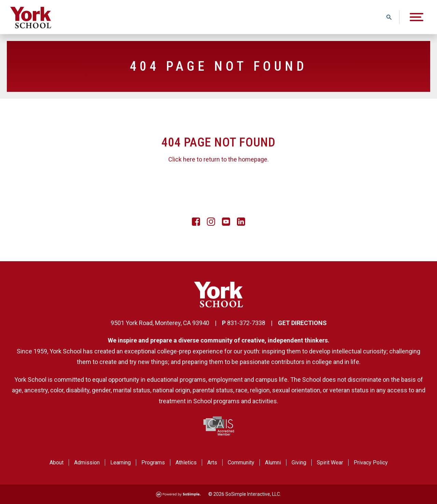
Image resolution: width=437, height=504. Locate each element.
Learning (121, 463)
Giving (299, 463)
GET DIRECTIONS (302, 323)
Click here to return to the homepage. (218, 159)
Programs (153, 463)
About (57, 463)
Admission (87, 463)
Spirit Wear (330, 463)
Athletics (186, 463)
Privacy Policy (371, 463)
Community (241, 463)
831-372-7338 (246, 323)
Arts (212, 463)
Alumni (273, 463)
